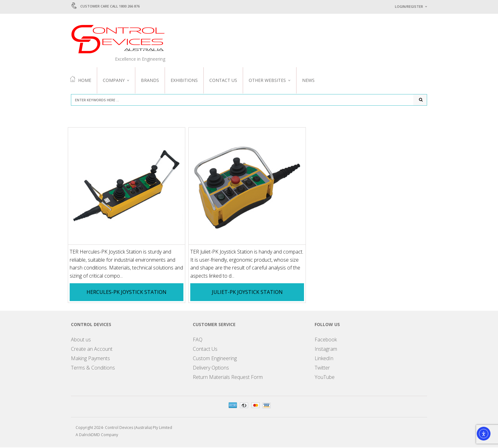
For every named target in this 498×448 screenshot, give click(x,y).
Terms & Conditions (93, 368)
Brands (150, 80)
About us (81, 340)
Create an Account (92, 349)
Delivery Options (211, 368)
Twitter (322, 368)
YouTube (325, 377)
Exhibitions (184, 80)
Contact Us (223, 80)
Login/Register (409, 6)
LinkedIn (324, 359)
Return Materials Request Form (228, 377)
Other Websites (267, 80)
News (308, 80)
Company (114, 80)
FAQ (198, 340)
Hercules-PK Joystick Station (127, 293)
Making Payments (90, 359)
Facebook (326, 340)
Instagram (326, 349)
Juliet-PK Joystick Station (247, 293)
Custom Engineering (215, 359)
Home (80, 80)
